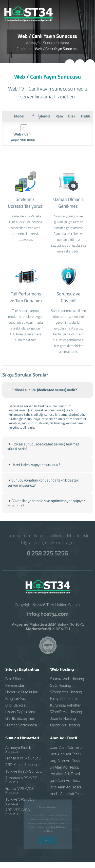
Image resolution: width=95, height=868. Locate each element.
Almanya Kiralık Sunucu (18, 750)
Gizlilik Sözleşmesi (20, 719)
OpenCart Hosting (65, 725)
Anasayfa (33, 43)
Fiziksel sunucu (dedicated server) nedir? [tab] (42, 399)
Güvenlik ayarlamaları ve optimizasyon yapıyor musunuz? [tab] (46, 512)
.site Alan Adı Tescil (66, 787)
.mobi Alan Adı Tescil (67, 794)
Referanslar (15, 685)
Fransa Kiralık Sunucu (23, 758)
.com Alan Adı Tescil (67, 747)
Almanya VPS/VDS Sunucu (21, 780)
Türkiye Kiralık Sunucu (23, 771)
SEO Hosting (61, 685)
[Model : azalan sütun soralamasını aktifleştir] (19, 116)
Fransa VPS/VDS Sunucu (20, 791)
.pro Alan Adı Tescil (66, 781)
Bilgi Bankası (16, 705)
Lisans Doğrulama (20, 712)
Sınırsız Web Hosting (67, 679)
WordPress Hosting (66, 712)
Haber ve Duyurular (21, 692)
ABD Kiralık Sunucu (21, 765)
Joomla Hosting (63, 719)
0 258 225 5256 (48, 553)
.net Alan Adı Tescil (66, 754)
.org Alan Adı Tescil (66, 761)
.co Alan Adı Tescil (65, 774)
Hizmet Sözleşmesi (21, 725)
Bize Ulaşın (14, 679)
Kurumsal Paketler (65, 705)
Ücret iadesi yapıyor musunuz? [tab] (34, 474)
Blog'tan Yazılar (18, 699)
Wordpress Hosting (66, 692)
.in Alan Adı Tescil (64, 767)
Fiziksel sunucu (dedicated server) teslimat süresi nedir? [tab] (43, 455)
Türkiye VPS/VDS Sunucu (20, 801)
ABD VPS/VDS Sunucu (18, 812)
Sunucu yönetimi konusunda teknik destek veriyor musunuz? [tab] (43, 492)
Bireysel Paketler (64, 699)
